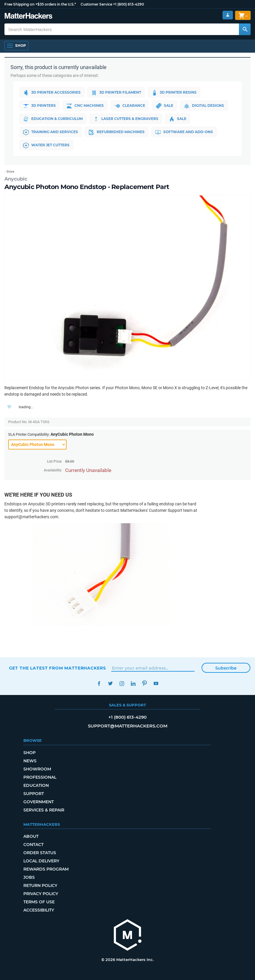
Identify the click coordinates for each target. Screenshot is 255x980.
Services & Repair (44, 810)
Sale (164, 106)
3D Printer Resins (174, 93)
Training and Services (51, 132)
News (30, 761)
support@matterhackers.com (128, 726)
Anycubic (16, 179)
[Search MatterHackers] (245, 29)
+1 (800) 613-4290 (129, 4)
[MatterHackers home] (28, 17)
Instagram (122, 683)
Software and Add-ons (184, 132)
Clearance (130, 106)
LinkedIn (133, 683)
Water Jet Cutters (46, 145)
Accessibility (39, 910)
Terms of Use (39, 902)
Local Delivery (41, 861)
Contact (33, 845)
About (31, 836)
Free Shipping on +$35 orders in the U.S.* (40, 4)
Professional (40, 777)
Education (36, 785)
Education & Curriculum (53, 119)
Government (39, 802)
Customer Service (96, 4)
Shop (30, 753)
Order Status (40, 853)
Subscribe (226, 668)
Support (34, 794)
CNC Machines (85, 106)
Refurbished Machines (117, 132)
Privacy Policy (41, 894)
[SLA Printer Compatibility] (37, 444)
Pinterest (145, 683)
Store (10, 172)
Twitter (111, 683)
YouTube (156, 683)
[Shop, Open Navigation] (16, 46)
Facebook (99, 683)
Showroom (37, 769)
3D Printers (39, 106)
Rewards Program (46, 869)
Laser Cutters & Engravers (126, 119)
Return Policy (40, 885)
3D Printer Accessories (52, 93)
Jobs (29, 877)
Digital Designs (204, 106)
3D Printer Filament (116, 93)
